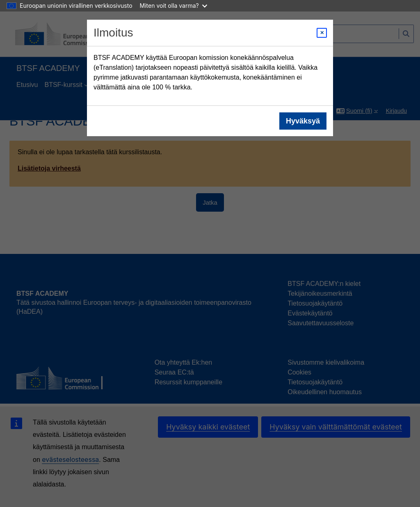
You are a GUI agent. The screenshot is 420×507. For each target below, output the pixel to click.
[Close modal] (322, 33)
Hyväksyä (303, 121)
